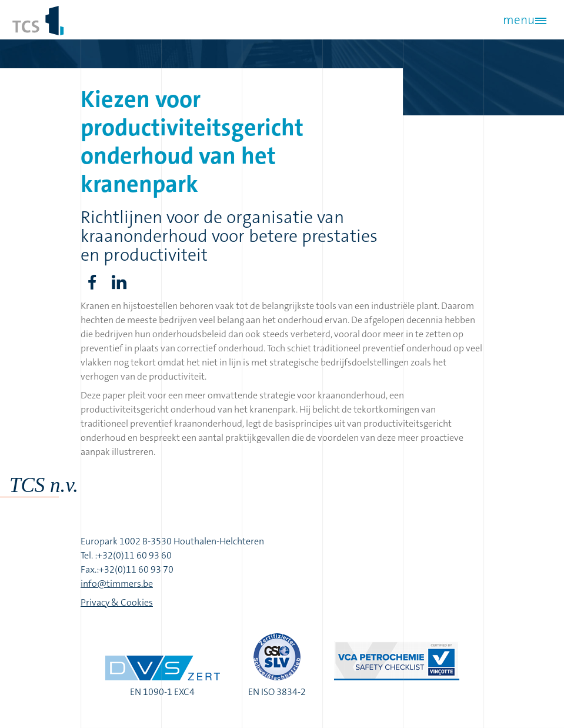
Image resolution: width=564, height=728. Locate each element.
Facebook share (92, 282)
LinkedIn (119, 282)
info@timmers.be (117, 584)
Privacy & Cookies (117, 602)
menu (519, 20)
